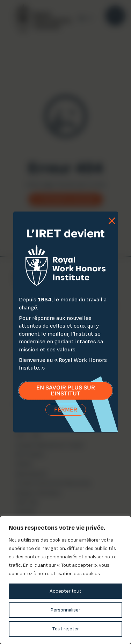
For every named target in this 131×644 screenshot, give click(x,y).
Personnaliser (65, 610)
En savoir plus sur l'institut (66, 392)
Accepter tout (65, 591)
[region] (65, 580)
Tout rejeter (65, 629)
